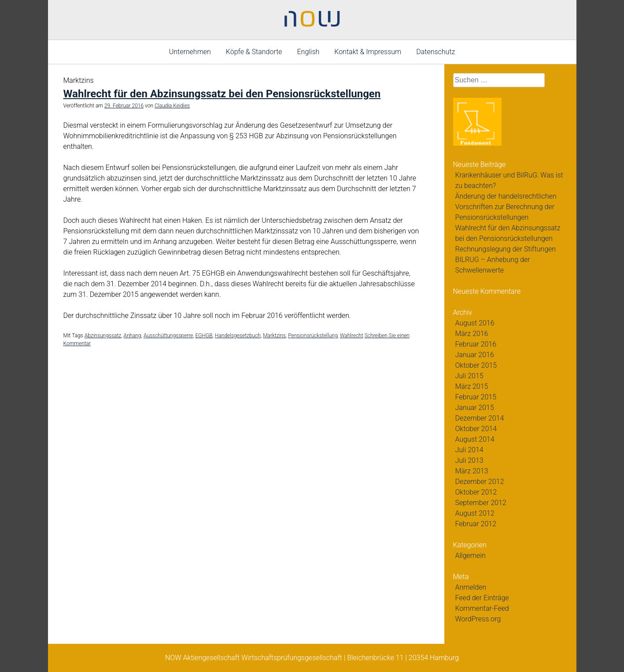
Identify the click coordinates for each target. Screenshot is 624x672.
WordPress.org (478, 619)
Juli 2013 (469, 460)
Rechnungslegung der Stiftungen (506, 249)
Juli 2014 (469, 450)
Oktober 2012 (476, 492)
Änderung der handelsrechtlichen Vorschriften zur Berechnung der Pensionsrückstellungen (506, 207)
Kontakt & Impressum (368, 52)
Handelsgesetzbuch (238, 336)
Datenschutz (436, 52)
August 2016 (475, 323)
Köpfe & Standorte (254, 52)
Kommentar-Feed (482, 608)
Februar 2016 (476, 344)
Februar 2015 (476, 397)
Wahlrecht (352, 336)
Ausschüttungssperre (168, 336)
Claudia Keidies (172, 106)
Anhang (132, 336)
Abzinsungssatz (103, 336)
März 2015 (472, 386)
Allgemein (471, 556)
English (308, 52)
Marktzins (274, 336)
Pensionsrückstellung (313, 336)
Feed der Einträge (482, 598)
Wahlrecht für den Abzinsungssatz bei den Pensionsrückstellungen (222, 94)
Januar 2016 (475, 355)
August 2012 (475, 513)
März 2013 (472, 471)
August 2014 (475, 439)
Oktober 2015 (476, 365)
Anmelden (471, 587)
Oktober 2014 (476, 429)
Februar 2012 (476, 524)
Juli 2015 (469, 376)
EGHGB (204, 336)
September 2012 (481, 503)
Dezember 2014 (480, 418)
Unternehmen (190, 52)
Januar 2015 (475, 408)
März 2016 (472, 334)
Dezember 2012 (480, 482)
